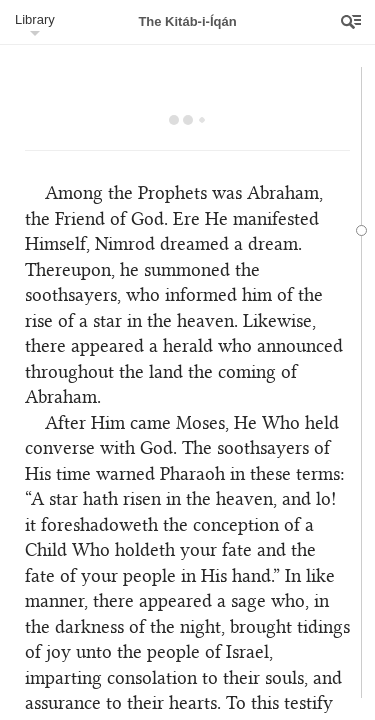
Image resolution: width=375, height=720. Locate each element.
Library (35, 19)
